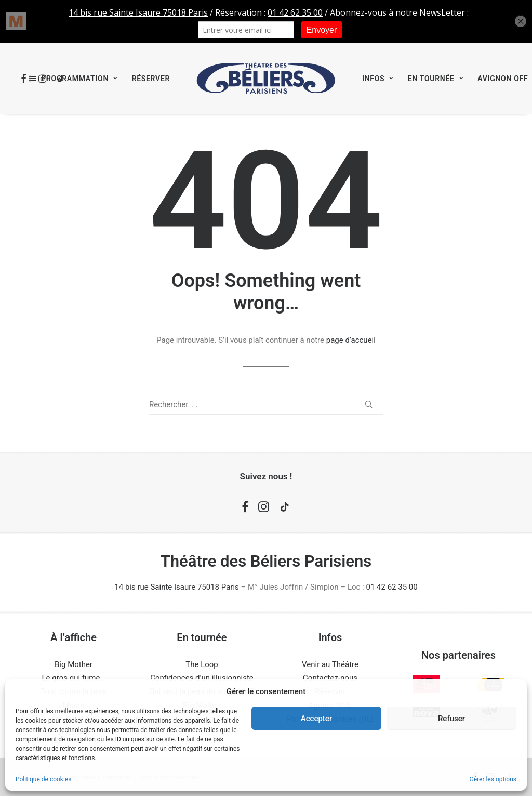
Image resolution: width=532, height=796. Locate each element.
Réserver (151, 79)
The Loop (202, 664)
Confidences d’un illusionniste (202, 678)
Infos (378, 79)
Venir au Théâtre (330, 664)
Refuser (451, 719)
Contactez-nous (330, 678)
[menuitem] (73, 79)
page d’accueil (351, 340)
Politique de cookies (43, 779)
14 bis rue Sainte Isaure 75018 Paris (176, 587)
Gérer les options (493, 779)
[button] (369, 404)
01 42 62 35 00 (391, 587)
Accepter (316, 719)
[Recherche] (266, 405)
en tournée (435, 79)
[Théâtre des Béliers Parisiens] (266, 79)
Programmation (79, 79)
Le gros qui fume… (74, 678)
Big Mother (74, 664)
